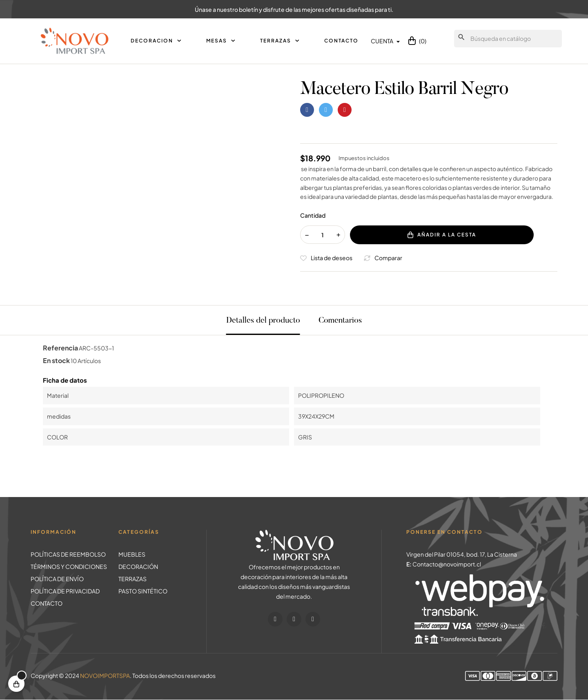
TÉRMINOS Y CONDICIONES (69, 566)
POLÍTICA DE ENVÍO (57, 579)
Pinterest (345, 110)
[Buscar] (508, 39)
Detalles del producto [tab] (263, 321)
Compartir (307, 110)
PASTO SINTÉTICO (143, 591)
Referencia (60, 348)
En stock (56, 360)
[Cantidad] (323, 235)
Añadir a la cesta (442, 235)
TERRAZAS (133, 579)
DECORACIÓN (138, 566)
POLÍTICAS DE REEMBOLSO (68, 554)
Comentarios (340, 321)
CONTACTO (47, 603)
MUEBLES (132, 554)
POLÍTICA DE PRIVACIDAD (65, 591)
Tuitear (326, 110)
